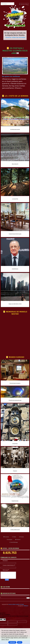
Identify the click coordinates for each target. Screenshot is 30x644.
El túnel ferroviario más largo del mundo (15, 400)
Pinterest (18, 540)
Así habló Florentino (15, 269)
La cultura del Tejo (15, 199)
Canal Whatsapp (14, 542)
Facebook (6, 537)
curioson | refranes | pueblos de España (16, 604)
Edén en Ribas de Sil (15, 164)
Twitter (14, 537)
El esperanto (15, 471)
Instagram (10, 540)
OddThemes (26, 606)
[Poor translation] (4, 620)
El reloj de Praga (15, 444)
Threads (21, 537)
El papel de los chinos (15, 501)
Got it (20, 642)
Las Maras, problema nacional (15, 530)
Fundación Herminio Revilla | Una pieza (15, 234)
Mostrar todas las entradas (15, 37)
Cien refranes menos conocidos (15, 130)
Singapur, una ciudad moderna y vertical (15, 304)
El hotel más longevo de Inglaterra (15, 383)
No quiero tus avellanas (11, 76)
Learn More (12, 642)
